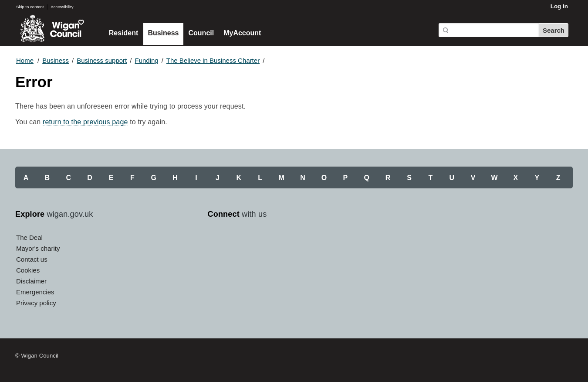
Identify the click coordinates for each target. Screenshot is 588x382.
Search (554, 30)
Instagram (275, 240)
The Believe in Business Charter (213, 60)
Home (25, 60)
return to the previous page (85, 122)
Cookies (28, 270)
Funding (146, 60)
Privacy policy (36, 303)
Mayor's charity (38, 248)
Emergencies (35, 292)
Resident (124, 33)
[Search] (489, 30)
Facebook (216, 240)
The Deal (29, 237)
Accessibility (62, 7)
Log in (559, 6)
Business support (102, 60)
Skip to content (30, 7)
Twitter (236, 240)
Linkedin (295, 240)
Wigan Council (52, 29)
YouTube (256, 240)
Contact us (32, 259)
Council (201, 33)
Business (163, 33)
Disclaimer (31, 281)
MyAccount (242, 33)
